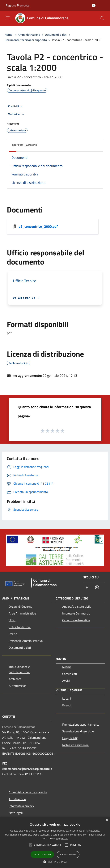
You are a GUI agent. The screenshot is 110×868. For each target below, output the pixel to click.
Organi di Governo (21, 607)
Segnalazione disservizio (78, 731)
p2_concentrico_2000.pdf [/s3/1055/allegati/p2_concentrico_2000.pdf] (38, 226)
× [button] (107, 820)
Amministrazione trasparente (28, 792)
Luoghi (67, 698)
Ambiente (15, 679)
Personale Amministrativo (26, 641)
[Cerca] (102, 18)
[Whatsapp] (97, 588)
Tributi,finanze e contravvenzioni (19, 669)
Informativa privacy (21, 806)
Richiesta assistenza (75, 745)
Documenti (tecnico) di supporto (26, 40)
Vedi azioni (17, 114)
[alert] (55, 842)
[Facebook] (87, 588)
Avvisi (66, 681)
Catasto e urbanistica (76, 620)
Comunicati (70, 674)
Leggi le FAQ (70, 738)
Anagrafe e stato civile (77, 607)
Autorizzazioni (18, 686)
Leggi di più (62, 838)
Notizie (67, 667)
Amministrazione (29, 35)
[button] (55, 862)
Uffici (12, 620)
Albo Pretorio (17, 799)
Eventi (66, 705)
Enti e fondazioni (20, 627)
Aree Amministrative (22, 613)
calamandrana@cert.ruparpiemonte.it (27, 769)
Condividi (16, 106)
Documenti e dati (56, 35)
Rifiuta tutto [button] (68, 854)
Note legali (16, 813)
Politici (13, 634)
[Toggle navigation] (8, 18)
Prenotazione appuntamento (81, 724)
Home (8, 35)
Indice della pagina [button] (24, 145)
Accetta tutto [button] (42, 854)
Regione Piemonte (18, 5)
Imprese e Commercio (76, 613)
